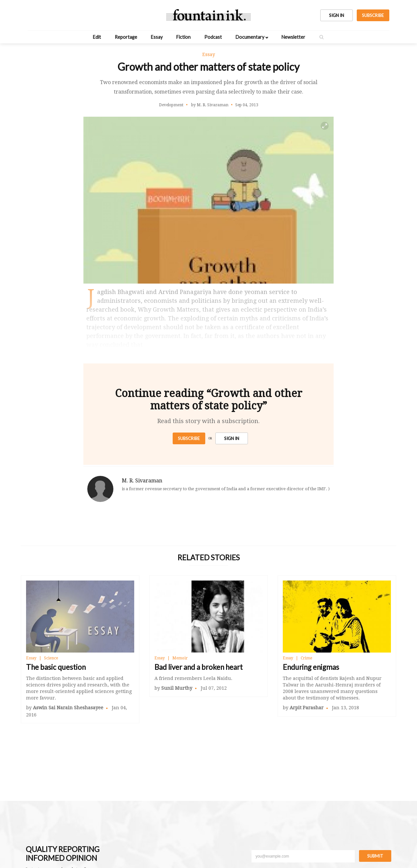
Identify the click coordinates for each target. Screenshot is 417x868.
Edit (97, 37)
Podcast (213, 37)
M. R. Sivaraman (142, 481)
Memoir (180, 658)
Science (51, 658)
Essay (157, 37)
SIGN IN (337, 15)
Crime (306, 658)
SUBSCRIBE (373, 15)
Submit (375, 856)
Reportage (126, 37)
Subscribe (189, 438)
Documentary (250, 37)
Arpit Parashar (307, 708)
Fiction (183, 37)
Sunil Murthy (177, 688)
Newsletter (293, 37)
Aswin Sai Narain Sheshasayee (68, 708)
